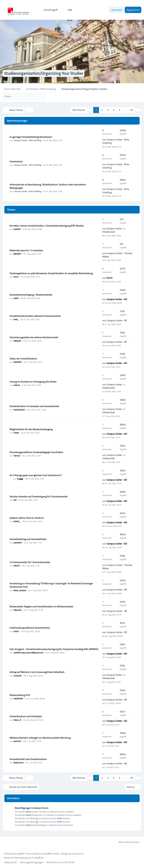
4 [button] (114, 110)
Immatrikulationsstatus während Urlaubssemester (35, 316)
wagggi (20, 479)
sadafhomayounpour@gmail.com (28, 653)
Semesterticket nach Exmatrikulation (28, 759)
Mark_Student (20, 590)
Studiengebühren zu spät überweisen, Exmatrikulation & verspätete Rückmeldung (51, 273)
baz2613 (17, 229)
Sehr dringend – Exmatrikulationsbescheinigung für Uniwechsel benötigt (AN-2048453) (54, 649)
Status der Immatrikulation (23, 359)
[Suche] (36, 96)
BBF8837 (17, 254)
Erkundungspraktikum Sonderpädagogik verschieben (36, 452)
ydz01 (16, 298)
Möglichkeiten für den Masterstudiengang (31, 429)
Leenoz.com (78, 854)
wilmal (17, 385)
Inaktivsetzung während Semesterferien (30, 628)
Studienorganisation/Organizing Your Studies (44, 74)
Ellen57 (17, 566)
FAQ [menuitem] (68, 10)
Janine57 (17, 741)
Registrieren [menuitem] (133, 10)
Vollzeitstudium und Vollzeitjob (26, 716)
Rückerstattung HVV (20, 695)
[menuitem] (49, 10)
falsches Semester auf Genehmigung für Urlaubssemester (39, 497)
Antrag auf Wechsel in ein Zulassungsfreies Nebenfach (37, 672)
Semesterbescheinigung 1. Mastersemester (31, 295)
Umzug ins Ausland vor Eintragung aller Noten (33, 382)
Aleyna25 (17, 610)
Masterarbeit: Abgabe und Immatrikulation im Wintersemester (41, 607)
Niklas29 (17, 341)
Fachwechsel (16, 161)
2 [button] (102, 110)
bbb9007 (18, 362)
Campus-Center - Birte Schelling (27, 140)
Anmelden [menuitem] (117, 10)
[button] (138, 110)
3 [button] (108, 110)
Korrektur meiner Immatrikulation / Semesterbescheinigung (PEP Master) (47, 226)
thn (15, 500)
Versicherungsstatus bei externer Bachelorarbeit (34, 337)
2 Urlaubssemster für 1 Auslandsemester (30, 562)
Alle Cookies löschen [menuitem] (127, 842)
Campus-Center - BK (117, 320)
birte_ (16, 319)
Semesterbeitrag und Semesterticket (28, 539)
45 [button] (132, 110)
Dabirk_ (17, 521)
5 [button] (120, 110)
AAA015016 (18, 698)
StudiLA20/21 (19, 410)
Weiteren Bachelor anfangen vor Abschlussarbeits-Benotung (40, 738)
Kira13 (16, 631)
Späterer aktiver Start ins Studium (27, 518)
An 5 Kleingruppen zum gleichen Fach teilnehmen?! (35, 475)
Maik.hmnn (19, 763)
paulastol (18, 542)
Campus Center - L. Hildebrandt (114, 230)
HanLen (17, 456)
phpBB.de (39, 858)
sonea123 (17, 675)
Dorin (16, 277)
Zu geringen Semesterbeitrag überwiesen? (31, 137)
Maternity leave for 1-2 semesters (26, 250)
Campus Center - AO (117, 299)
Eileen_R (17, 720)
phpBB (20, 854)
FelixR (16, 433)
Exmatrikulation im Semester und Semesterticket (34, 406)
